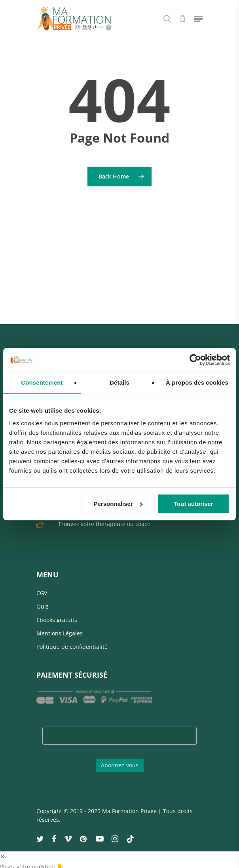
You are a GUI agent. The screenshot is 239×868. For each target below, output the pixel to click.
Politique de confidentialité (72, 640)
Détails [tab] (119, 382)
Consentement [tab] (42, 382)
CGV (42, 586)
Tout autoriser (193, 504)
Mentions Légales (60, 627)
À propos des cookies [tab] (197, 382)
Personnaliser (118, 504)
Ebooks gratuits (57, 613)
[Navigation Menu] (198, 19)
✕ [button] (2, 850)
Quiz (43, 600)
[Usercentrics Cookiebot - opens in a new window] (195, 360)
